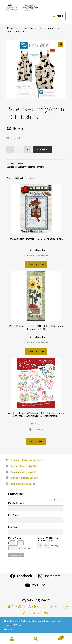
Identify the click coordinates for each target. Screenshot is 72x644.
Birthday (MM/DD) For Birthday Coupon (47, 539)
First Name (14, 515)
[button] (61, 44)
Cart (56, 637)
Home (13, 28)
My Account (12, 639)
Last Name (14, 527)
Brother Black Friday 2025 (24, 466)
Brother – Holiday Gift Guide (25, 478)
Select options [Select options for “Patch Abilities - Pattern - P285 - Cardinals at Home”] (36, 264)
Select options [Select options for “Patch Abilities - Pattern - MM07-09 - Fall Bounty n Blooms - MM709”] (36, 351)
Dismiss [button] (8, 629)
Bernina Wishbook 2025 (23, 484)
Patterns (22, 28)
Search (36, 639)
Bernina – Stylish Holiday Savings (28, 460)
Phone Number (15, 538)
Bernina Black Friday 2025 (24, 472)
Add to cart (43, 149)
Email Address (16, 503)
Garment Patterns (36, 28)
